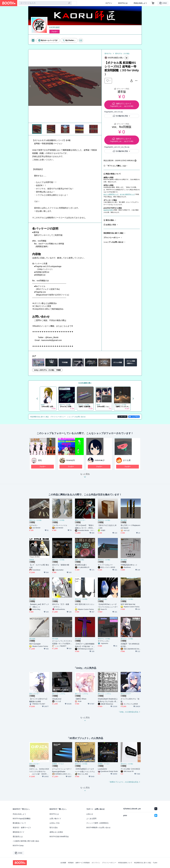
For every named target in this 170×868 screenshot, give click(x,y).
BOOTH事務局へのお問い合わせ (98, 828)
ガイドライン (96, 863)
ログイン (109, 3)
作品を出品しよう (140, 3)
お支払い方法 (111, 225)
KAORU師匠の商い (85, 383)
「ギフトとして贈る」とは (116, 166)
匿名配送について (19, 823)
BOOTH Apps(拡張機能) (22, 819)
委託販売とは (18, 837)
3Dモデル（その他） (123, 54)
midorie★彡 (100, 460)
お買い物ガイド (55, 819)
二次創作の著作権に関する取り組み (26, 841)
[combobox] (45, 3)
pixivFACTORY (108, 210)
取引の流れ (110, 220)
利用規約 (71, 863)
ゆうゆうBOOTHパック (127, 194)
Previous (30, 86)
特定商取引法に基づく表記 (113, 233)
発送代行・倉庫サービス (22, 828)
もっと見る (85, 476)
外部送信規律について (125, 863)
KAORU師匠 (55, 27)
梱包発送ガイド (19, 832)
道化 (40, 460)
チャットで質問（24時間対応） (98, 823)
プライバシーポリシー (112, 238)
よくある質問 (91, 819)
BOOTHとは (123, 3)
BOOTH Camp (18, 846)
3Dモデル (108, 54)
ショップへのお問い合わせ (113, 242)
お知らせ (90, 814)
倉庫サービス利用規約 (83, 863)
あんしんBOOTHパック (111, 194)
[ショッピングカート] (153, 3)
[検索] (69, 3)
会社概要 (63, 863)
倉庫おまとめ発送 (56, 832)
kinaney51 (71, 460)
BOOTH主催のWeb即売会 (59, 837)
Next (100, 86)
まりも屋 (127, 460)
